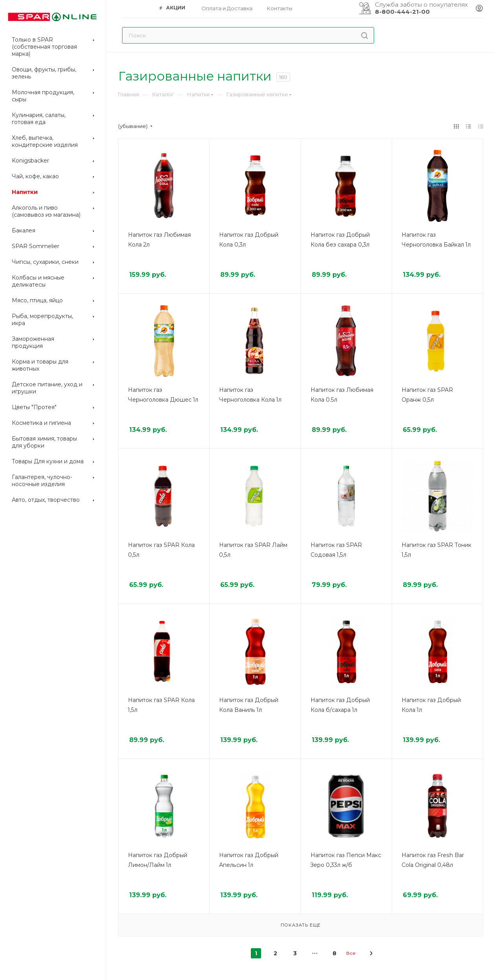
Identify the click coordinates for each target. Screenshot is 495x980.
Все (351, 953)
